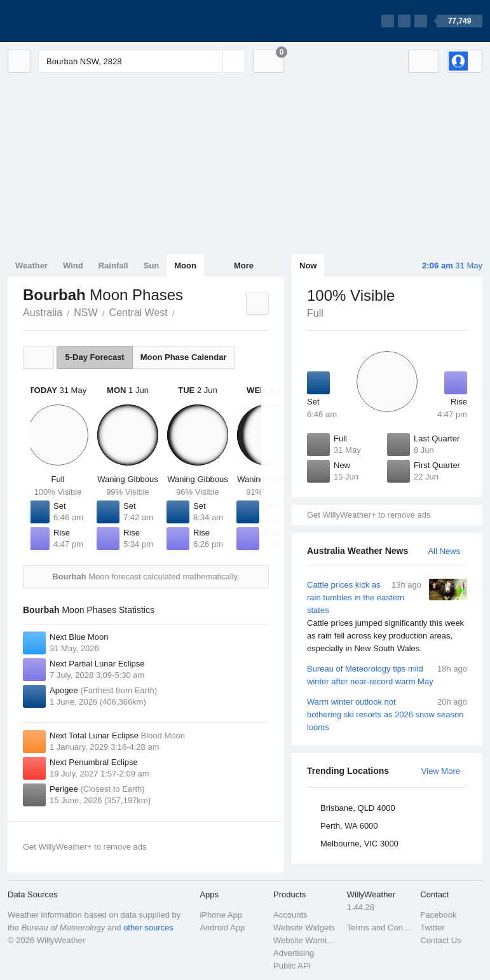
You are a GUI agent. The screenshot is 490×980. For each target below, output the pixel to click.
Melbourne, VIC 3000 (359, 844)
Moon (185, 266)
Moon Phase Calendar (184, 357)
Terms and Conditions (380, 928)
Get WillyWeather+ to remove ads (369, 515)
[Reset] (212, 61)
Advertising (294, 953)
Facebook (438, 915)
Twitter (432, 928)
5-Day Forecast (94, 357)
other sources (148, 928)
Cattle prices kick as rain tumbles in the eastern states (387, 617)
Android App (222, 928)
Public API (292, 966)
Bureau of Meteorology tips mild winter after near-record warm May (387, 674)
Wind (73, 266)
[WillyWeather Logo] (67, 21)
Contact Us (440, 940)
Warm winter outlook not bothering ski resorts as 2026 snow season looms (387, 714)
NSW (85, 313)
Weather (31, 266)
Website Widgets (304, 928)
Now (308, 266)
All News (444, 551)
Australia (43, 313)
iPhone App (221, 915)
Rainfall (113, 266)
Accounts (290, 915)
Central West (139, 313)
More (244, 266)
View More (441, 771)
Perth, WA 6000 (349, 826)
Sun (152, 266)
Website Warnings (306, 940)
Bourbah (182, 312)
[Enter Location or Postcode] (142, 61)
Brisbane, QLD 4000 (358, 808)
